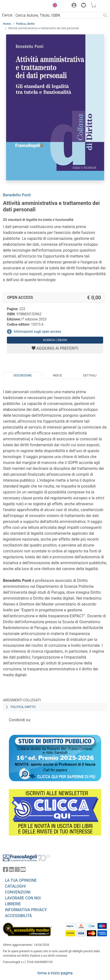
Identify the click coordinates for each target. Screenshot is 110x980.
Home (7, 24)
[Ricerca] (105, 15)
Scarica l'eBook (55, 340)
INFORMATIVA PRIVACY (26, 910)
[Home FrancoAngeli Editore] (20, 6)
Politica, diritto (25, 24)
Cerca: (7, 15)
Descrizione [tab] (23, 375)
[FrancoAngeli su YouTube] (23, 871)
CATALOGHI (15, 886)
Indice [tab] (58, 375)
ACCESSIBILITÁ (18, 916)
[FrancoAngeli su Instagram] (17, 871)
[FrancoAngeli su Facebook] (5, 871)
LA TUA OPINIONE (21, 880)
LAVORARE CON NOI (23, 898)
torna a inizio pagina (55, 973)
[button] (54, 6)
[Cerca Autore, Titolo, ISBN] (58, 15)
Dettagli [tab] (90, 375)
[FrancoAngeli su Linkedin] (11, 871)
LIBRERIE (13, 904)
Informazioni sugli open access (37, 331)
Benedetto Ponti (17, 195)
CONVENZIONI (18, 892)
